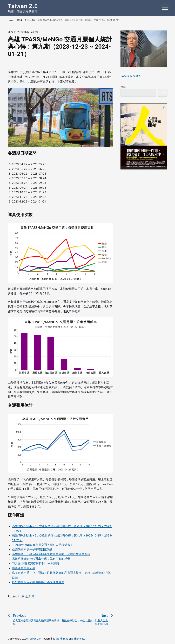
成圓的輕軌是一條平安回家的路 (32, 550)
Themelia (79, 639)
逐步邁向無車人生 (24, 568)
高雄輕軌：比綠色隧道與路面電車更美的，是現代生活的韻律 (51, 554)
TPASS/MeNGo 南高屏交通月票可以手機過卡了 (43, 545)
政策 (31, 596)
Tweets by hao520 (131, 76)
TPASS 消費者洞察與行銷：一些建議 (36, 564)
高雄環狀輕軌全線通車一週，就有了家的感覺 (41, 559)
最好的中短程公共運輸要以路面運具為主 (38, 582)
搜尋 (123, 87)
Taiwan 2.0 (34, 639)
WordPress (62, 639)
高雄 (24, 596)
